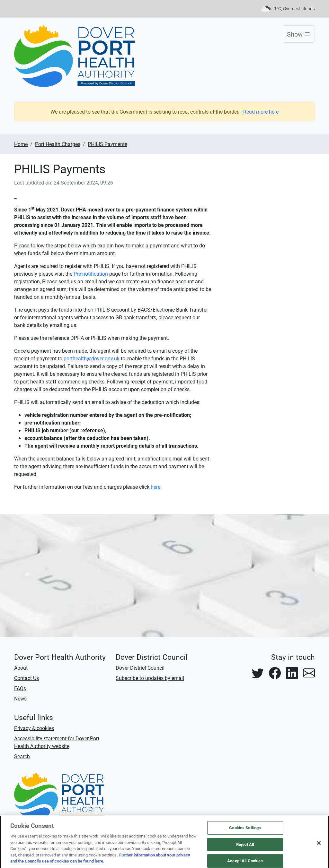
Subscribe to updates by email (150, 678)
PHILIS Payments (107, 144)
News (20, 698)
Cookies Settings (245, 830)
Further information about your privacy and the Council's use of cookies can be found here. (100, 861)
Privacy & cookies (34, 728)
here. (156, 487)
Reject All (245, 847)
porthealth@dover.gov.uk (92, 358)
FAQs (20, 688)
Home (21, 144)
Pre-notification (91, 274)
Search (22, 756)
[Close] (319, 846)
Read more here (261, 112)
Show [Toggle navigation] (301, 34)
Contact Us (27, 678)
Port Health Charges (58, 144)
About (21, 668)
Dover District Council (140, 668)
